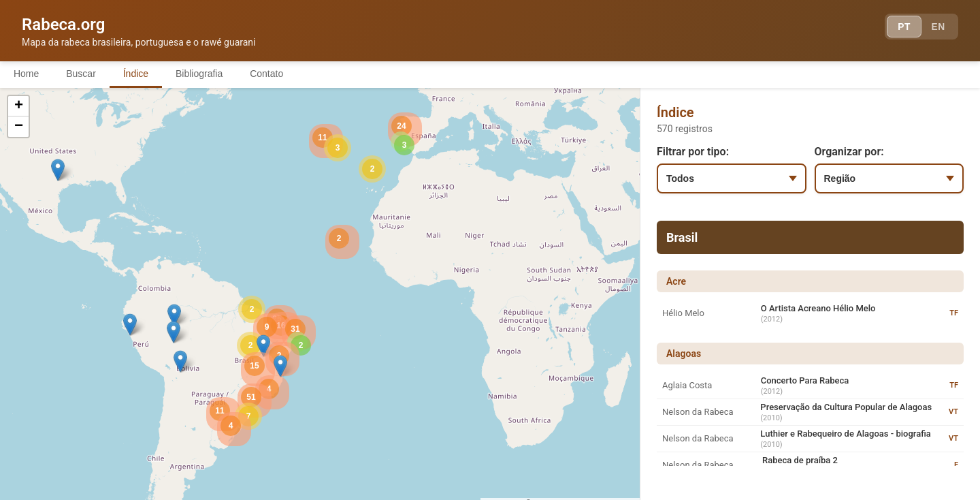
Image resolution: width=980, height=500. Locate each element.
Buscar (81, 74)
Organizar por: (849, 152)
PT (903, 27)
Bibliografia (199, 74)
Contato (267, 74)
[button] (174, 315)
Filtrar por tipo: (693, 152)
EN (938, 27)
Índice (136, 74)
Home (26, 74)
